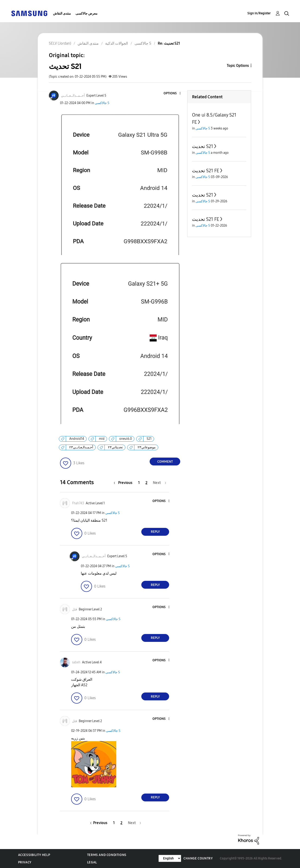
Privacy (25, 862)
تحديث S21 (203, 146)
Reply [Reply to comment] (155, 532)
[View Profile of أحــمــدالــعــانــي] (73, 96)
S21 (149, 439)
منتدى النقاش (62, 14)
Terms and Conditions (107, 855)
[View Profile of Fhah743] (78, 503)
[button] (172, 94)
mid (102, 439)
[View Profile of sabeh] (76, 662)
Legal (92, 862)
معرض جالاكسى (87, 14)
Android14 (77, 439)
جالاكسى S (102, 103)
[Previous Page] (124, 483)
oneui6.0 (126, 439)
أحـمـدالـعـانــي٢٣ (81, 447)
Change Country (198, 858)
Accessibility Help (34, 855)
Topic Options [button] (238, 66)
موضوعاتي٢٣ (147, 447)
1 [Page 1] (139, 483)
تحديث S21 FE (206, 171)
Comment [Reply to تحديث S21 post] (165, 462)
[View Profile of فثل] (75, 609)
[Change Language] (170, 858)
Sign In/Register (259, 13)
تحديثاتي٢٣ (115, 447)
